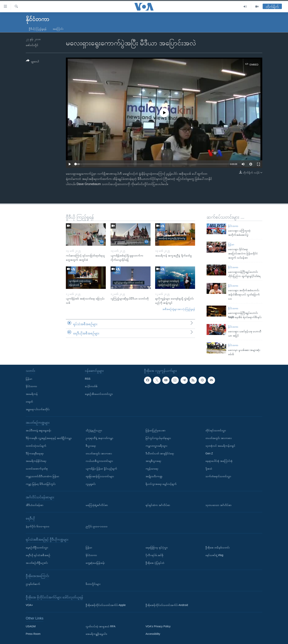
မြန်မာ (231, 244)
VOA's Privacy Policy (158, 626)
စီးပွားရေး (91, 446)
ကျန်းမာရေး (152, 469)
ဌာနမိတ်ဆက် (33, 584)
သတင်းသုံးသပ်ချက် (36, 446)
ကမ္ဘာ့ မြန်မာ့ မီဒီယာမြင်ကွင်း (41, 484)
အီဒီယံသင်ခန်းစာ (35, 505)
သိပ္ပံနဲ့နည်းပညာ (94, 430)
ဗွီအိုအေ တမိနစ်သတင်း (218, 547)
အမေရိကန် (32, 394)
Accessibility (153, 634)
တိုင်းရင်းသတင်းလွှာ (216, 430)
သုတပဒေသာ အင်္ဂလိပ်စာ (218, 505)
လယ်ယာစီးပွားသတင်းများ (99, 461)
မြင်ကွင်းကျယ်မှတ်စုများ (158, 438)
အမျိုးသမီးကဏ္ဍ (154, 476)
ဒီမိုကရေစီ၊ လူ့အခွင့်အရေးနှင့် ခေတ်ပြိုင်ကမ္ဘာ (49, 438)
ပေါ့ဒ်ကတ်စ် (91, 386)
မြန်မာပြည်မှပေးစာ (156, 430)
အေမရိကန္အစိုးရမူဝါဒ (96, 634)
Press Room (33, 634)
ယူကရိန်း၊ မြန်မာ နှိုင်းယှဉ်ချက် (101, 469)
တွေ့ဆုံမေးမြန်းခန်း (95, 563)
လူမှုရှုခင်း (91, 484)
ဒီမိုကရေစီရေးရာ (35, 453)
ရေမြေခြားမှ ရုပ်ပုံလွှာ (157, 547)
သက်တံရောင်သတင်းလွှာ (218, 476)
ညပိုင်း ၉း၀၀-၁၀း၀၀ (97, 526)
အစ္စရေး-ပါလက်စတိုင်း (38, 409)
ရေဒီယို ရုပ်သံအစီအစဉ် (38, 555)
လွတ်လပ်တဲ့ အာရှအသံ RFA (101, 626)
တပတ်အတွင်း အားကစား (99, 453)
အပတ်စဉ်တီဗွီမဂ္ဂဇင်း (37, 563)
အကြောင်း (58, 29)
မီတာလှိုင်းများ (93, 584)
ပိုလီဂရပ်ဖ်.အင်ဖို (154, 555)
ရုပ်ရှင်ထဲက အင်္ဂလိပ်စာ (158, 505)
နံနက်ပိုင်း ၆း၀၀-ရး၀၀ (38, 526)
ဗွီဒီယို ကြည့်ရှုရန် (38, 29)
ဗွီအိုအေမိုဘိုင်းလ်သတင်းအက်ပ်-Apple (106, 605)
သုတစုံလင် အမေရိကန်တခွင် (220, 446)
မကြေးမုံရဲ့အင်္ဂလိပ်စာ (97, 505)
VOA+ (29, 605)
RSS (88, 379)
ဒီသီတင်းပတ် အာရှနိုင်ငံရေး (160, 453)
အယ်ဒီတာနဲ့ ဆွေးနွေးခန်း (38, 430)
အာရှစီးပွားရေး (153, 461)
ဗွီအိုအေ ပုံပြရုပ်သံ (155, 563)
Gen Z (209, 453)
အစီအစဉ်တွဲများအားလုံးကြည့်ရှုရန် (179, 309)
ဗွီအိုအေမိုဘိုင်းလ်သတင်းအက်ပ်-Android (167, 605)
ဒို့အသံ (209, 469)
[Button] (32, 62)
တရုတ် (29, 402)
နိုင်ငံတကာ (233, 226)
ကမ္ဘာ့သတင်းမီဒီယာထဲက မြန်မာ (42, 476)
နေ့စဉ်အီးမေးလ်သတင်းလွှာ (99, 394)
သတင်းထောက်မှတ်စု (37, 469)
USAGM (31, 626)
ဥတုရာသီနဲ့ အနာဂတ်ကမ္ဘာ (99, 438)
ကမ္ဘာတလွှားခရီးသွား (156, 446)
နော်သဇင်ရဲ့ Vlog (214, 555)
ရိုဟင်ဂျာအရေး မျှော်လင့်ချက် (161, 484)
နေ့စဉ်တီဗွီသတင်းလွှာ (37, 547)
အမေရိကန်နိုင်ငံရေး (36, 461)
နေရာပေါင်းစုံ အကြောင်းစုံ (219, 461)
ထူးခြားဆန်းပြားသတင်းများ (100, 476)
